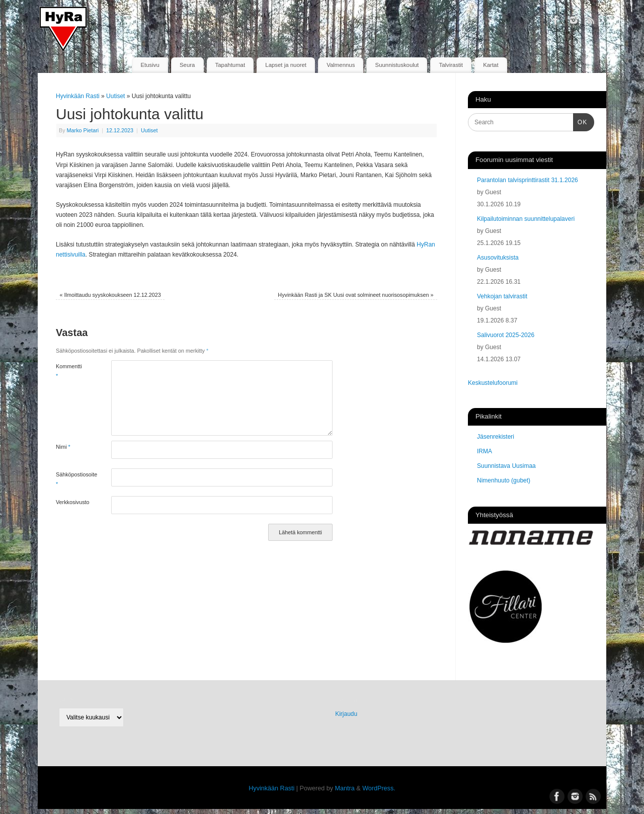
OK (580, 121)
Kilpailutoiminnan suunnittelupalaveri (526, 219)
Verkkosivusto (70, 502)
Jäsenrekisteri (496, 437)
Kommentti (69, 371)
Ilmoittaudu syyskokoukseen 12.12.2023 (110, 295)
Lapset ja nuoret (286, 65)
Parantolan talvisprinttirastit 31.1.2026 (528, 180)
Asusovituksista (498, 258)
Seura (187, 65)
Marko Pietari (83, 130)
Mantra (345, 788)
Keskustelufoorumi (493, 383)
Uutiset (115, 96)
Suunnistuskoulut (397, 65)
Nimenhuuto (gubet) (504, 480)
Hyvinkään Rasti (78, 96)
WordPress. (379, 788)
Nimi (63, 447)
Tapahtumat (230, 65)
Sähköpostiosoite (70, 479)
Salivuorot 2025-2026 (506, 335)
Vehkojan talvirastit (502, 296)
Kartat (491, 65)
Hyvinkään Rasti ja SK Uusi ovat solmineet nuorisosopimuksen (355, 295)
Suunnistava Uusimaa (506, 466)
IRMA (485, 451)
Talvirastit (451, 65)
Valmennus (341, 65)
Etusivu (150, 65)
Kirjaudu (346, 714)
